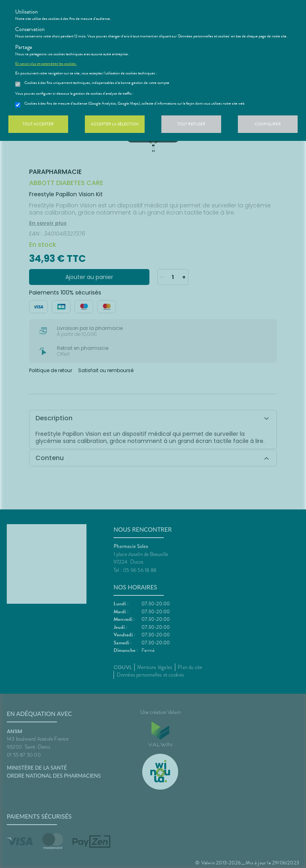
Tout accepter (38, 124)
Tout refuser (191, 124)
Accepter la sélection (115, 124)
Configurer (268, 124)
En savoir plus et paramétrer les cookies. (46, 64)
